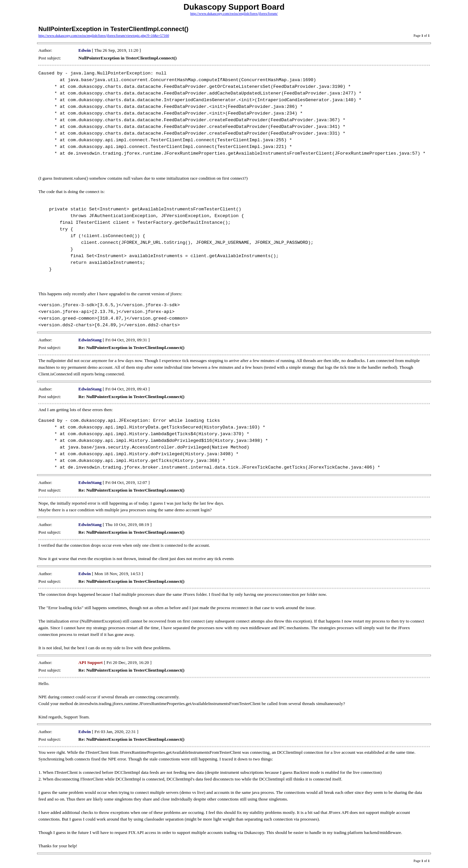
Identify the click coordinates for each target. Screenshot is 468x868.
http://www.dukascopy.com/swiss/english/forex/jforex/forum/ (234, 14)
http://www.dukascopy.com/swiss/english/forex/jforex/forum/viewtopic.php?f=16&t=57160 (104, 36)
